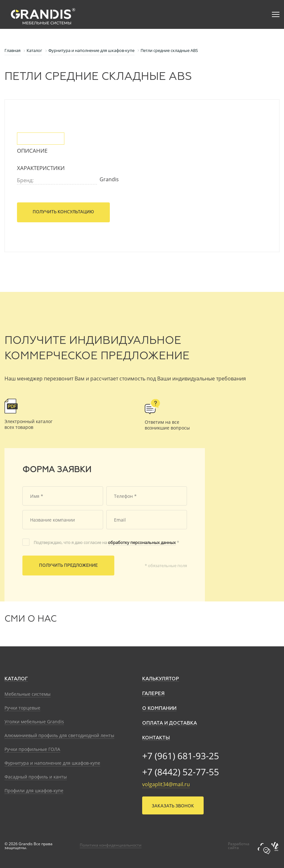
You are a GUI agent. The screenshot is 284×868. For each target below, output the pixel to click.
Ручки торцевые (22, 708)
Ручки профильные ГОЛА (32, 749)
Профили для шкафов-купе (34, 791)
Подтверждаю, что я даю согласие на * (106, 542)
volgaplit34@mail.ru (166, 784)
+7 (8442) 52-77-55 (181, 772)
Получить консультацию (63, 212)
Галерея (153, 694)
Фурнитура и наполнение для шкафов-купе (52, 763)
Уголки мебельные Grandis (34, 722)
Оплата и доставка (170, 723)
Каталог (16, 679)
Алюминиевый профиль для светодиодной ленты (59, 735)
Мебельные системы (28, 694)
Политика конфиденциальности (111, 845)
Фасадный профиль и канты (36, 777)
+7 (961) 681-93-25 (181, 756)
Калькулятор (161, 679)
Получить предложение (68, 566)
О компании (159, 708)
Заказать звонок (173, 806)
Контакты (156, 738)
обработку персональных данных (142, 542)
